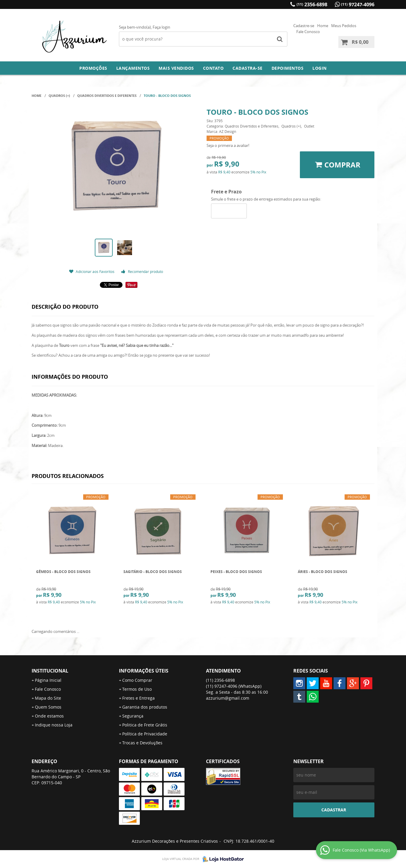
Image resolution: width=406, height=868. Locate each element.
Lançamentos (133, 68)
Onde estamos (49, 716)
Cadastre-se (304, 26)
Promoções (93, 68)
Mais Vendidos (176, 68)
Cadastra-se (248, 68)
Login (320, 68)
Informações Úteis (144, 671)
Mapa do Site (48, 698)
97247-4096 (358, 4)
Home (323, 26)
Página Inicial (48, 680)
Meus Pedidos (344, 26)
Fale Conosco (308, 32)
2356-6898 (312, 4)
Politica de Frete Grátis (145, 725)
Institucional (50, 671)
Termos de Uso (137, 689)
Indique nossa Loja (54, 725)
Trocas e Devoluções (142, 743)
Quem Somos (48, 707)
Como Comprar (137, 680)
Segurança (133, 716)
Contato (213, 68)
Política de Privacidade (145, 734)
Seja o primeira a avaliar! (228, 145)
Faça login (161, 27)
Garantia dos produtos (145, 707)
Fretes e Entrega (138, 698)
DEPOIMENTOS (288, 68)
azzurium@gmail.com (228, 698)
